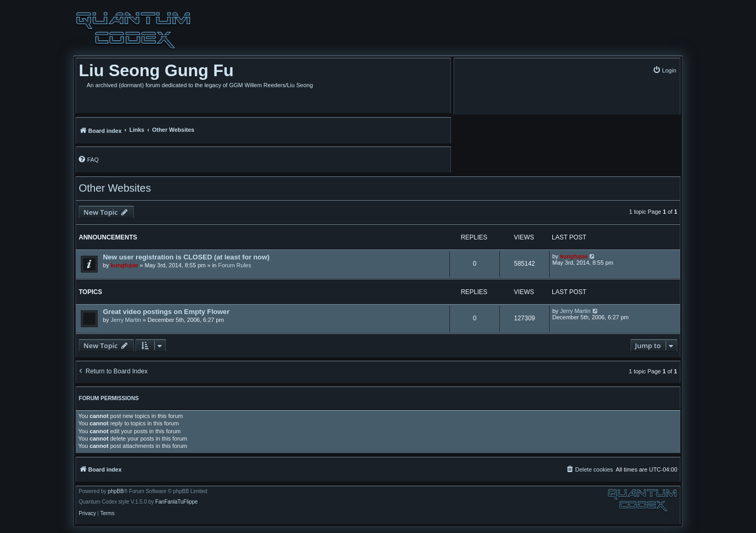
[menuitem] (664, 70)
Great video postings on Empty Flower (166, 312)
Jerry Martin (126, 320)
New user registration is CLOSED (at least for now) (186, 257)
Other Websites (115, 188)
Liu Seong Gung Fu (156, 70)
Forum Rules (235, 265)
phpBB (116, 492)
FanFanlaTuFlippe (177, 502)
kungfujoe (125, 265)
